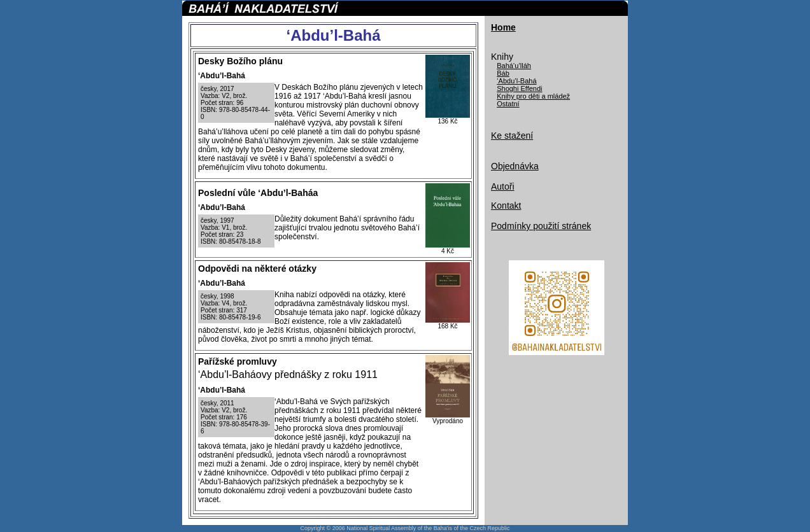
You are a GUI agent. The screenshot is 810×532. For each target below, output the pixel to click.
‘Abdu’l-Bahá (516, 81)
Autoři (503, 186)
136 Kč (447, 121)
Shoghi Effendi (519, 88)
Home (503, 27)
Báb (503, 73)
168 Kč (447, 326)
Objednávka (515, 166)
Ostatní (508, 104)
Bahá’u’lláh (514, 66)
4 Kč (448, 251)
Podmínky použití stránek (541, 226)
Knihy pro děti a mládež (533, 96)
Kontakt (506, 206)
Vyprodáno (448, 421)
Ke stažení (512, 136)
